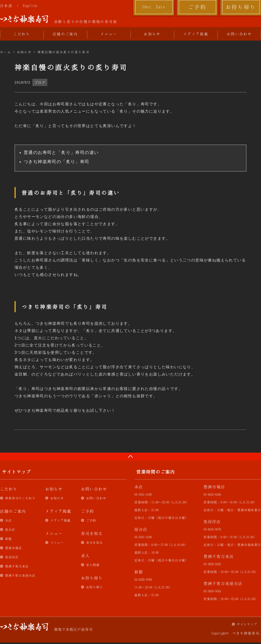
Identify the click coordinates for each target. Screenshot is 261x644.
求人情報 (93, 565)
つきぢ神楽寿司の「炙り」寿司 (57, 162)
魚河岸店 (12, 557)
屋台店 (10, 529)
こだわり (22, 34)
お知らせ (152, 34)
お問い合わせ (239, 34)
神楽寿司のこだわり (20, 498)
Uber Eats (154, 7)
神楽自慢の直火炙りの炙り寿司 (64, 52)
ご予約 (197, 7)
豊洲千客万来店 (17, 566)
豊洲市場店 (14, 548)
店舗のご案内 (65, 34)
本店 (8, 520)
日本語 (6, 6)
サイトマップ (247, 624)
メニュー (109, 34)
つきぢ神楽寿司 (24, 19)
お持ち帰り (241, 7)
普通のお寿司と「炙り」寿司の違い (61, 152)
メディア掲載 (196, 34)
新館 (8, 539)
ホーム (6, 52)
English (30, 6)
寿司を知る (94, 543)
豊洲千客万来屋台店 (20, 575)
